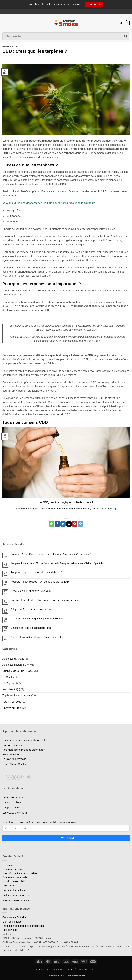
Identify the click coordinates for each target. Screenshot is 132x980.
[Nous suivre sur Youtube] (28, 778)
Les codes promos (13, 797)
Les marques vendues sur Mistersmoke (25, 741)
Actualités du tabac (13, 659)
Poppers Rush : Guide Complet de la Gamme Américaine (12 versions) (51, 554)
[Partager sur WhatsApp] (52, 524)
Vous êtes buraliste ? (82, 969)
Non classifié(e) (11, 689)
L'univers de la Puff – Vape (18, 671)
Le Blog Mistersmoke (14, 759)
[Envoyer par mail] (69, 524)
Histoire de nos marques (16, 895)
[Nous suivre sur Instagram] (11, 778)
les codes (94, 4)
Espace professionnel (50, 969)
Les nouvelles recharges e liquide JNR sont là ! (37, 619)
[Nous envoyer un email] (23, 778)
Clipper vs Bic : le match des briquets (32, 609)
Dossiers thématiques (15, 890)
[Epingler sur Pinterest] (75, 524)
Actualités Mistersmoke (16, 665)
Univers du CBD (11, 46)
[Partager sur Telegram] (80, 524)
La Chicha (8, 677)
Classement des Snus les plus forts (31, 628)
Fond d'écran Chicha (14, 764)
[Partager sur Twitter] (63, 524)
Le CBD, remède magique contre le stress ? (66, 502)
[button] (4, 23)
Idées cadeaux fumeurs (16, 900)
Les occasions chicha (15, 813)
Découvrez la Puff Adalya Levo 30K (31, 591)
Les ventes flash (12, 802)
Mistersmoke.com (75, 976)
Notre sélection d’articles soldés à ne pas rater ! (38, 637)
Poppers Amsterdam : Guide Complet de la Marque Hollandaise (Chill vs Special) (57, 563)
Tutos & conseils (12, 702)
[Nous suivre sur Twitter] (17, 778)
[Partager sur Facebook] (57, 524)
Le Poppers (9, 683)
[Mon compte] (121, 23)
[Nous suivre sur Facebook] (5, 778)
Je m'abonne (66, 838)
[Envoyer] (126, 36)
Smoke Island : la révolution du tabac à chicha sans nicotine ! (45, 600)
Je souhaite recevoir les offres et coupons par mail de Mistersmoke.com (39, 822)
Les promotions (11, 808)
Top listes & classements (16, 695)
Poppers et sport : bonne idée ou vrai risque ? (37, 572)
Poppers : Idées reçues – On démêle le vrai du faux (40, 582)
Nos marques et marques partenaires (24, 750)
